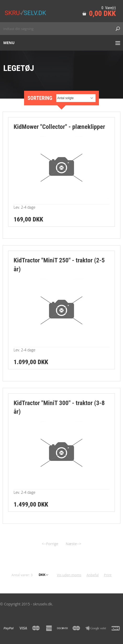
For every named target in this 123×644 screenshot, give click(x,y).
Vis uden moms (69, 575)
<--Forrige (50, 544)
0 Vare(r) (108, 8)
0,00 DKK (102, 13)
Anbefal (93, 575)
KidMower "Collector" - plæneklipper (59, 127)
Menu (9, 43)
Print (108, 575)
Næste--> (73, 544)
